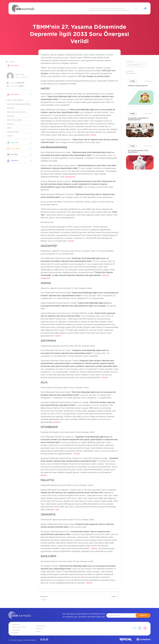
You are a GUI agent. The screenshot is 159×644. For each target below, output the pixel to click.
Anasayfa (12, 59)
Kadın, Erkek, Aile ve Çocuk (16, 109)
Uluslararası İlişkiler (13, 129)
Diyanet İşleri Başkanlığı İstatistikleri (19, 101)
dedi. (58, 507)
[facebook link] (140, 626)
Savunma (10, 121)
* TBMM (43, 597)
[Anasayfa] (23, 9)
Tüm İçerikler (16, 627)
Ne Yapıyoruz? (41, 623)
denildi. (93, 132)
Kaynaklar (15, 630)
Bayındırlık (10, 105)
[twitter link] (135, 626)
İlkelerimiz (39, 626)
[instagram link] (145, 626)
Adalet (9, 125)
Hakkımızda (16, 622)
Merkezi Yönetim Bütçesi (15, 97)
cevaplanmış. (70, 174)
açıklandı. (57, 420)
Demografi (10, 113)
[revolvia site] (126, 637)
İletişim (38, 629)
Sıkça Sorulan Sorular (19, 625)
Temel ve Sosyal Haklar (15, 117)
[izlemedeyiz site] (143, 637)
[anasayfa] (20, 613)
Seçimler (10, 133)
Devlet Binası (15, 63)
